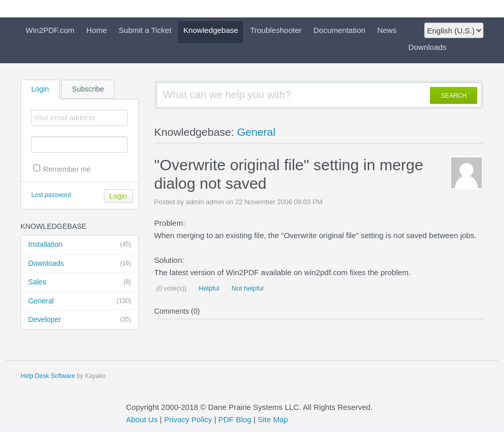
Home (97, 30)
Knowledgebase (211, 30)
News (387, 30)
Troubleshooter (276, 30)
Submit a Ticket (145, 30)
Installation (80, 245)
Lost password (51, 195)
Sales (80, 282)
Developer (80, 320)
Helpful (208, 288)
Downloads (427, 47)
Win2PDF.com (50, 30)
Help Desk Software (48, 376)
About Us (142, 419)
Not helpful (247, 288)
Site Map (273, 419)
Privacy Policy (188, 419)
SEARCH (454, 96)
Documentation (340, 30)
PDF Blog (235, 419)
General (80, 301)
